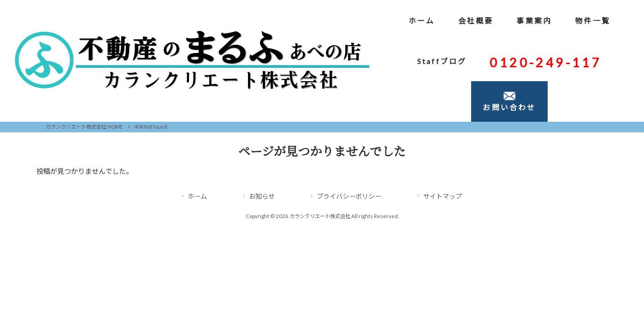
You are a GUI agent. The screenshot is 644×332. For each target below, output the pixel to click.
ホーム (197, 196)
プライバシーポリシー (349, 196)
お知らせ (262, 196)
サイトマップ (443, 196)
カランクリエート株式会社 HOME (84, 127)
